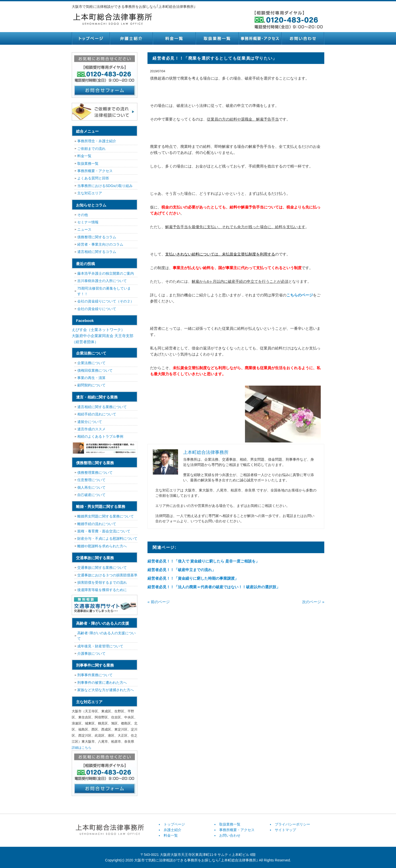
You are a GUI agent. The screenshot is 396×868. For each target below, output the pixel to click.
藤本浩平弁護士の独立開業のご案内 (106, 273)
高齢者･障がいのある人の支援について (106, 636)
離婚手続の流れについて (97, 524)
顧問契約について (91, 385)
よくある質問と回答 (93, 178)
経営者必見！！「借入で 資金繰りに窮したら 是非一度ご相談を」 (203, 561)
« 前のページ (159, 602)
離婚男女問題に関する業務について (106, 516)
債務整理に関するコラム (97, 237)
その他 (83, 215)
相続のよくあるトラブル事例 (100, 436)
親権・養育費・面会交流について (104, 531)
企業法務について (91, 363)
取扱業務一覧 (217, 38)
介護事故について (91, 653)
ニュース (84, 229)
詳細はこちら (82, 748)
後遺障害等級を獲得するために (102, 590)
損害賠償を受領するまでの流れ (102, 582)
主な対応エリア (90, 193)
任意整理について (91, 480)
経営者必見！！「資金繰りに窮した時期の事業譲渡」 (193, 578)
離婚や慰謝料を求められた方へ (102, 546)
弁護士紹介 (131, 38)
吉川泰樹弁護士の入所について (102, 281)
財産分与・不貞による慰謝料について (107, 538)
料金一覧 (174, 38)
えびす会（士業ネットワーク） (98, 330)
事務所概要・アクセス (260, 38)
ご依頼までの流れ (91, 149)
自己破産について (91, 495)
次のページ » (313, 602)
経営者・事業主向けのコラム (100, 244)
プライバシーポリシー (292, 824)
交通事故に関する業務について (102, 568)
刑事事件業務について (95, 675)
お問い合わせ (303, 38)
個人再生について (91, 487)
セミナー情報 (88, 222)
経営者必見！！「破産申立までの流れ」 (182, 570)
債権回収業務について (95, 370)
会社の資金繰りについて (97, 309)
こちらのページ (300, 295)
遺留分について (90, 422)
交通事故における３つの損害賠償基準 (107, 575)
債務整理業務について (95, 473)
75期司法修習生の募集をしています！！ (104, 291)
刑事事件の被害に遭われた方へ (102, 683)
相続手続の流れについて (97, 414)
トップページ (91, 38)
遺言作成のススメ (91, 429)
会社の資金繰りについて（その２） (106, 301)
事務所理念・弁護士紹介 (97, 141)
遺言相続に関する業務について (102, 407)
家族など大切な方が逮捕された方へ (106, 690)
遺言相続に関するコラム (97, 252)
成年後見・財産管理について (100, 646)
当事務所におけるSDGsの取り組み (105, 186)
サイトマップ (285, 830)
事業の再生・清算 (91, 378)
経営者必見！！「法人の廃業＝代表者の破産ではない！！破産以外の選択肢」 (214, 587)
